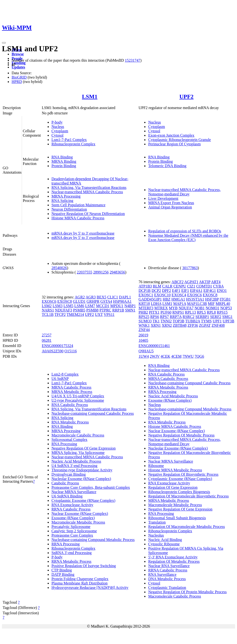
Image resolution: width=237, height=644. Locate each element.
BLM (157, 286)
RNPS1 (178, 312)
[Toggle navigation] (4, 43)
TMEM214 (75, 315)
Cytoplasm (60, 131)
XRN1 (156, 325)
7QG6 (199, 356)
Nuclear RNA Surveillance (169, 566)
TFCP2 (60, 315)
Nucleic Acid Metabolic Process (76, 461)
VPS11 (109, 315)
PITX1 (154, 312)
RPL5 (201, 312)
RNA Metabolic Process (70, 422)
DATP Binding (63, 574)
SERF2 (216, 317)
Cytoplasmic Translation (167, 588)
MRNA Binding (64, 161)
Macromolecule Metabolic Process (78, 522)
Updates (18, 67)
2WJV (155, 356)
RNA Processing (64, 444)
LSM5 (68, 306)
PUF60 (166, 312)
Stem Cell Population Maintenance (79, 205)
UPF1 (217, 321)
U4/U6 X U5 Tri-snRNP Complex (78, 396)
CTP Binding (62, 570)
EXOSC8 (65, 301)
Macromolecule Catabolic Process (78, 435)
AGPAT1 (191, 282)
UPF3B (229, 321)
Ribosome (156, 466)
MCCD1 (103, 306)
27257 (47, 335)
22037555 (85, 272)
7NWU (188, 356)
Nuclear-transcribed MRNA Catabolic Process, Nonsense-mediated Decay (184, 192)
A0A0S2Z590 (53, 351)
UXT (99, 315)
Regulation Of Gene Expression (173, 487)
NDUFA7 (186, 308)
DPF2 (166, 291)
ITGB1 (225, 299)
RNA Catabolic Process (70, 405)
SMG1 (227, 317)
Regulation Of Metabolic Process (174, 561)
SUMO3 (145, 321)
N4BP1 (130, 306)
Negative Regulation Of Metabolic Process (181, 435)
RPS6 (155, 317)
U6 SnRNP (60, 379)
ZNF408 (218, 325)
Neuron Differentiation (69, 209)
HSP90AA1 (122, 301)
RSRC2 (189, 317)
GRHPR (93, 301)
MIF (211, 304)
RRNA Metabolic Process (71, 561)
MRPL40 (223, 304)
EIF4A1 (196, 291)
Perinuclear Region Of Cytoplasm (174, 144)
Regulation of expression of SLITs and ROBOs (185, 231)
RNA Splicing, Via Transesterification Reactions (89, 188)
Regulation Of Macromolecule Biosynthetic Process (188, 496)
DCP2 (156, 291)
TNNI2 (166, 321)
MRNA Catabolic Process (71, 387)
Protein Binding (64, 166)
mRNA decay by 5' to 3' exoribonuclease (83, 233)
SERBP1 (202, 317)
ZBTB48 (180, 325)
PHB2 (143, 312)
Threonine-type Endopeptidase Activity (82, 470)
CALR (167, 286)
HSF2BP (212, 299)
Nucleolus (156, 535)
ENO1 (222, 291)
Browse (18, 54)
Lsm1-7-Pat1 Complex (69, 140)
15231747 (133, 60)
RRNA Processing (66, 544)
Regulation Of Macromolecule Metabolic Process (186, 527)
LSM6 (79, 306)
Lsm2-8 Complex (65, 374)
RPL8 (211, 312)
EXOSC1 (146, 295)
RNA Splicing (62, 201)
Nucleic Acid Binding (165, 540)
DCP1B (144, 291)
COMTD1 (204, 286)
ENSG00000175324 (57, 346)
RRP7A (176, 317)
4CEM (176, 356)
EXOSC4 (179, 295)
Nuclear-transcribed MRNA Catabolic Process (87, 192)
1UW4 (144, 356)
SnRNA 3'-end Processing (72, 553)
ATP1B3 (145, 286)
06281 (47, 340)
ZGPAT (205, 325)
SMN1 (130, 310)
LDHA (156, 304)
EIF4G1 (210, 291)
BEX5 (101, 297)
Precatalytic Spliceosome (71, 527)
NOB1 (200, 308)
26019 (143, 335)
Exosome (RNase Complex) (73, 518)
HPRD (17, 82)
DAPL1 (125, 297)
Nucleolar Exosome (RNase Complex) (81, 479)
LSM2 (47, 306)
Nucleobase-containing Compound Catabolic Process (93, 413)
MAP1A (180, 304)
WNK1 (144, 325)
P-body (57, 122)
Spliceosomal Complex (69, 440)
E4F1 (176, 291)
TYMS (206, 321)
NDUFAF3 (64, 310)
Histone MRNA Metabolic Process (175, 470)
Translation (157, 522)
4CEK (165, 356)
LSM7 (90, 306)
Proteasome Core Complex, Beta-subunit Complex (91, 487)
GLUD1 (79, 301)
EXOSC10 (162, 295)
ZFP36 (193, 325)
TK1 (156, 321)
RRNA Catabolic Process (71, 509)
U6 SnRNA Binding (67, 496)
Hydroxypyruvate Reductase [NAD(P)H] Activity (90, 588)
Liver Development (163, 198)
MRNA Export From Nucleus (171, 203)
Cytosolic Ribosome (164, 544)
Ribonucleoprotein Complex (73, 144)
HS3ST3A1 (195, 299)
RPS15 (222, 312)
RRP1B (118, 310)
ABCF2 (178, 282)
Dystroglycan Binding (69, 474)
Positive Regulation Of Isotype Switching (84, 566)
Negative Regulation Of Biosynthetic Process (183, 474)
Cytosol (57, 135)
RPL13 (190, 312)
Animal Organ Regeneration (170, 207)
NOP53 (226, 308)
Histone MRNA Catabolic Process (78, 218)
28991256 (101, 272)
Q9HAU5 (146, 351)
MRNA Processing (66, 196)
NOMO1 (212, 308)
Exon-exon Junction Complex (171, 135)
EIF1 (185, 291)
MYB (173, 308)
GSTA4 (106, 301)
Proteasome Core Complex (72, 535)
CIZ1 (191, 286)
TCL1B (48, 315)
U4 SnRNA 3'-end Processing (74, 466)
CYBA (218, 286)
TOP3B (178, 321)
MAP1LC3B (197, 304)
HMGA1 (178, 299)
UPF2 (186, 96)
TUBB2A (193, 321)
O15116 (71, 351)
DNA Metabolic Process (167, 579)
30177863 (190, 268)
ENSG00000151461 (154, 346)
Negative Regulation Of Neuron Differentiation (88, 214)
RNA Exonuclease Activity (72, 505)
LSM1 (90, 96)
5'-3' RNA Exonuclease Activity (173, 557)
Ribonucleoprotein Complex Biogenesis (179, 492)
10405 (143, 340)
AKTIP (205, 282)
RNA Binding (62, 157)
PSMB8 (92, 310)
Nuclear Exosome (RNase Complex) (80, 514)
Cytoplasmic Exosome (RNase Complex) (83, 500)
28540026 (59, 268)
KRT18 (144, 304)
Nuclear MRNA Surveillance (74, 492)
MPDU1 (117, 306)
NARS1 (48, 310)
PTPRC (105, 310)
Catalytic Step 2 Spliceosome (74, 531)
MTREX (161, 308)
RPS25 (144, 317)
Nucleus (58, 127)
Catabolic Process (65, 483)
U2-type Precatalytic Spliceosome (78, 400)
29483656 (117, 272)
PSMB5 (79, 310)
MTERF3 (146, 308)
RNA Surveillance (162, 574)
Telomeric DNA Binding (167, 166)
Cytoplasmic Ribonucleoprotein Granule (180, 140)
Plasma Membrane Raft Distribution (79, 583)
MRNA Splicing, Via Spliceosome (78, 453)
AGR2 (80, 297)
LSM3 (58, 306)
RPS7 (164, 317)
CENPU (180, 286)
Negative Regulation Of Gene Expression (84, 448)
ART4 (216, 282)
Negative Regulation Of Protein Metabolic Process (187, 592)
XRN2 (167, 325)
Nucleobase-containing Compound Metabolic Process (93, 540)
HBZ (166, 299)
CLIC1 (113, 297)
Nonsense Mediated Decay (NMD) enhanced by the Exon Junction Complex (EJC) (188, 238)
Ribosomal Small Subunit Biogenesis (177, 518)
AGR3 (91, 297)
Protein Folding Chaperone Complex (80, 579)
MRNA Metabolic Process (72, 392)
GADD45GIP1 (150, 299)
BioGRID (19, 77)
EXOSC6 (49, 301)
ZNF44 (144, 330)
